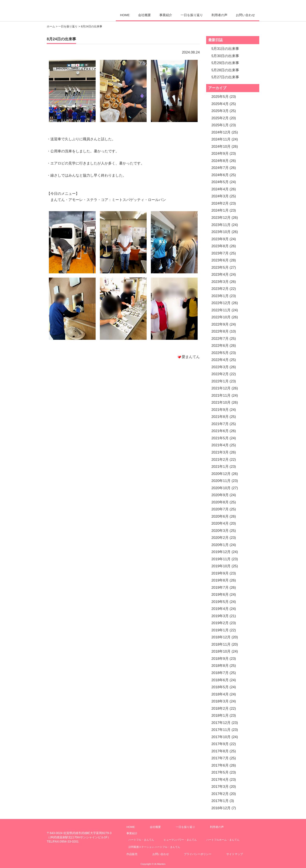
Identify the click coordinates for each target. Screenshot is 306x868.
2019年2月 (220, 623)
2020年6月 (220, 516)
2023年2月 (220, 289)
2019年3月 (220, 616)
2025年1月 (220, 125)
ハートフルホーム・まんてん (223, 840)
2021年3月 (220, 452)
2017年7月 (220, 758)
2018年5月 (220, 687)
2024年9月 (220, 154)
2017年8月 (220, 751)
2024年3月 (220, 196)
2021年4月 (220, 445)
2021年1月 (220, 467)
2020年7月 (220, 509)
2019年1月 (220, 630)
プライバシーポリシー (198, 854)
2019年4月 (220, 609)
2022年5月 (220, 353)
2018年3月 (220, 701)
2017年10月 (221, 737)
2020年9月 (220, 495)
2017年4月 (220, 780)
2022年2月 (220, 374)
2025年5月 (220, 97)
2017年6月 (220, 765)
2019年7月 (220, 588)
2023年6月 (220, 260)
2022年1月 (220, 381)
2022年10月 (221, 317)
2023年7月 (220, 253)
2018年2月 (220, 709)
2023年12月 (221, 218)
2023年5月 (220, 268)
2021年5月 (220, 438)
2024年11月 (221, 139)
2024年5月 (220, 182)
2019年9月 (220, 573)
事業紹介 (166, 15)
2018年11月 (221, 644)
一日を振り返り (192, 15)
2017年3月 (220, 787)
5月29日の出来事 (225, 63)
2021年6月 (220, 431)
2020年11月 (221, 481)
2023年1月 (220, 296)
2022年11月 (221, 310)
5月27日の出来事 (225, 77)
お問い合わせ (245, 15)
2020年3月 (220, 531)
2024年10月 (221, 147)
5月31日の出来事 (225, 49)
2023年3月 (220, 282)
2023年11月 (221, 225)
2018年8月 (220, 666)
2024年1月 (220, 210)
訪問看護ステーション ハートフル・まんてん (154, 847)
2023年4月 (220, 275)
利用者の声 (219, 15)
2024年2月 (220, 203)
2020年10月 (221, 488)
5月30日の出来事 (225, 56)
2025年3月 (220, 111)
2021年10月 (221, 402)
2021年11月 (221, 395)
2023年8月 (220, 246)
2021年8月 (220, 417)
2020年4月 (220, 523)
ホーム (51, 26)
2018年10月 (221, 651)
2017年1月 (220, 801)
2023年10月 (221, 232)
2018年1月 (220, 716)
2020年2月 (220, 538)
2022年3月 (220, 367)
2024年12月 (221, 132)
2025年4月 (220, 104)
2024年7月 (220, 168)
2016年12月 (221, 808)
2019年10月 (221, 566)
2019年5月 (220, 602)
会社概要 (144, 15)
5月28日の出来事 (225, 70)
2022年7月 (220, 339)
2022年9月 (220, 324)
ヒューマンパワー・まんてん (180, 840)
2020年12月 (221, 474)
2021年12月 (221, 388)
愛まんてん (76, 10)
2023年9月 (220, 239)
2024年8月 (220, 161)
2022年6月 (220, 346)
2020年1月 (220, 545)
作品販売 (132, 854)
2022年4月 (220, 360)
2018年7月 (220, 673)
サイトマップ (235, 854)
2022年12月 (221, 303)
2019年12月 (221, 552)
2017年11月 (221, 730)
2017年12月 (221, 723)
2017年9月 (220, 744)
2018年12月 (221, 637)
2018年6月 (220, 680)
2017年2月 (220, 794)
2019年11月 (221, 559)
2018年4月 (220, 694)
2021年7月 (220, 424)
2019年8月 (220, 580)
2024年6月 (220, 175)
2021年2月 (220, 460)
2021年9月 (220, 410)
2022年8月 (220, 331)
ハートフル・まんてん (141, 840)
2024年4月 (220, 189)
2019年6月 (220, 595)
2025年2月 (220, 118)
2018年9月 (220, 659)
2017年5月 (220, 772)
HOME (125, 15)
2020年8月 (220, 502)
